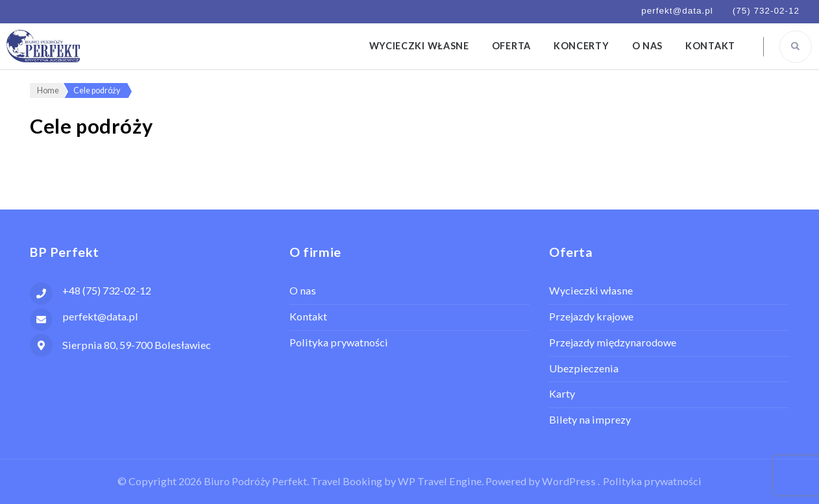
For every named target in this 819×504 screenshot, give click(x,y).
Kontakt (710, 46)
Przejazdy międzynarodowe (613, 342)
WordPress (569, 481)
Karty (562, 393)
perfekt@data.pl (677, 11)
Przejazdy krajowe (591, 316)
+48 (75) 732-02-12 (107, 290)
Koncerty (581, 46)
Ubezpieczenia (584, 368)
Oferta (511, 46)
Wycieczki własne (419, 46)
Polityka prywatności (339, 342)
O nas (648, 46)
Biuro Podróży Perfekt (255, 481)
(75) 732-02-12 (766, 11)
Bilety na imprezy (590, 419)
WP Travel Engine (440, 481)
